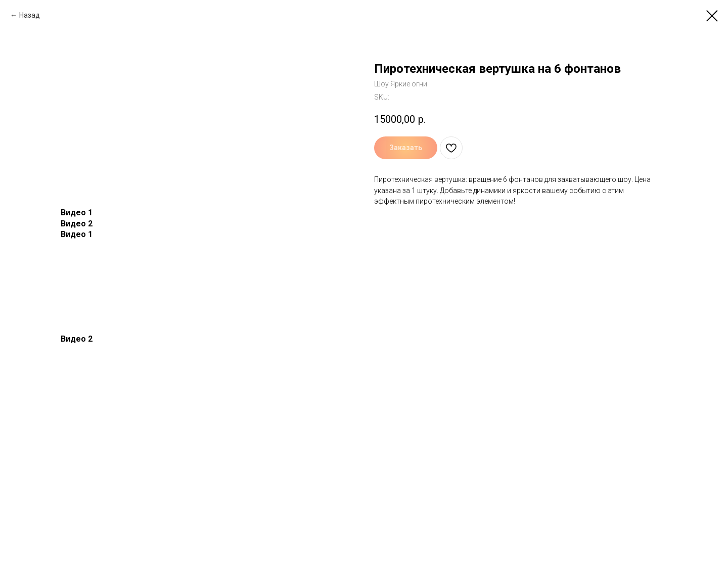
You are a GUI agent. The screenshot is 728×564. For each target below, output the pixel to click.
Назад (30, 15)
